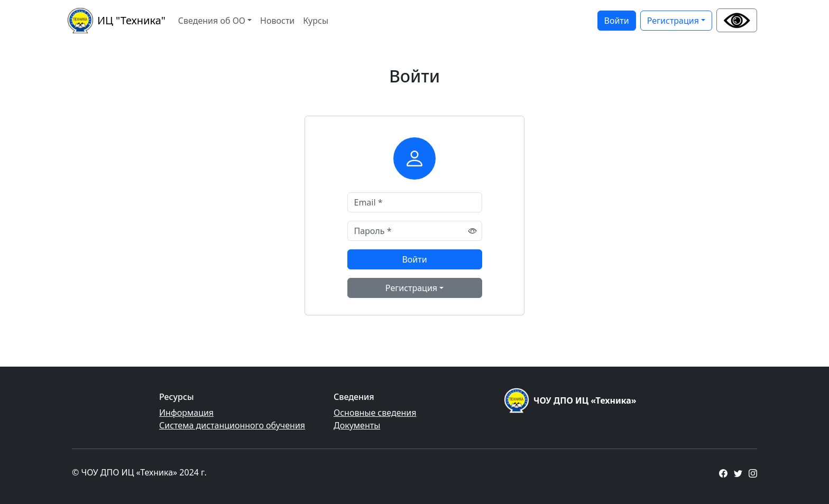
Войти (617, 21)
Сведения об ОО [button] (212, 21)
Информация (186, 413)
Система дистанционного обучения (232, 425)
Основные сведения (375, 413)
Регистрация (673, 21)
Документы (357, 425)
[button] (737, 20)
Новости (277, 21)
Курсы (316, 21)
